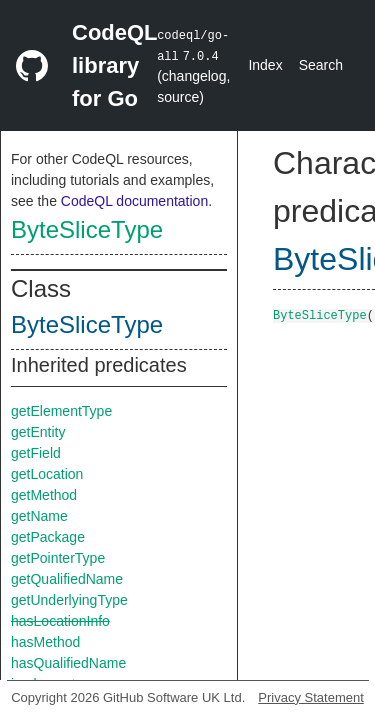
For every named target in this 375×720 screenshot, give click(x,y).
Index (265, 65)
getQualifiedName (67, 579)
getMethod (44, 495)
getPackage (48, 537)
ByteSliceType (87, 229)
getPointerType (58, 558)
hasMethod (45, 642)
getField (36, 453)
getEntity (38, 432)
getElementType (61, 411)
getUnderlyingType (69, 600)
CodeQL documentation (134, 201)
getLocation (47, 474)
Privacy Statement (311, 697)
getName (39, 516)
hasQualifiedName (68, 663)
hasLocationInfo (60, 621)
